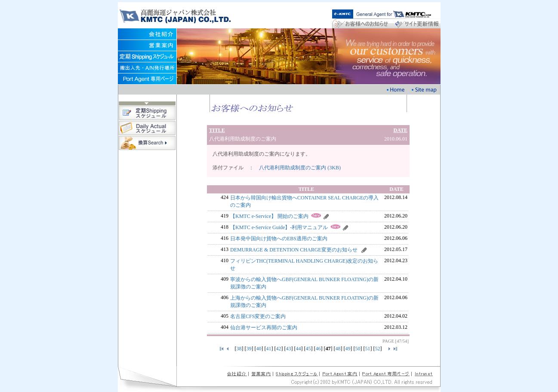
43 (289, 349)
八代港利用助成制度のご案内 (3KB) (300, 168)
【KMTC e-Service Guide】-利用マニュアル (279, 227)
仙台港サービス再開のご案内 (264, 328)
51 (368, 349)
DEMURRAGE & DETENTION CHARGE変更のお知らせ (294, 250)
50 (358, 349)
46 (318, 349)
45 (308, 349)
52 (378, 349)
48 (338, 349)
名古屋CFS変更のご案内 (258, 316)
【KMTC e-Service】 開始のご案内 (269, 216)
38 (239, 349)
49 (348, 349)
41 (269, 349)
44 (299, 349)
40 (259, 349)
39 (249, 349)
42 (279, 349)
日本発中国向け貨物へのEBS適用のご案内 (279, 239)
